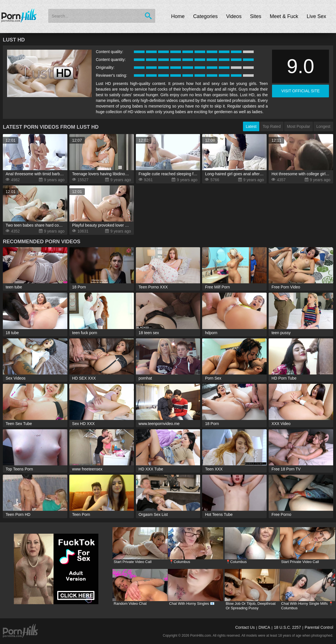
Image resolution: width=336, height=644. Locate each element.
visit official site (300, 91)
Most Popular (299, 126)
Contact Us (245, 627)
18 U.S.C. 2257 (288, 627)
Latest (251, 126)
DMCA (264, 627)
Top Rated (272, 126)
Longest (323, 126)
